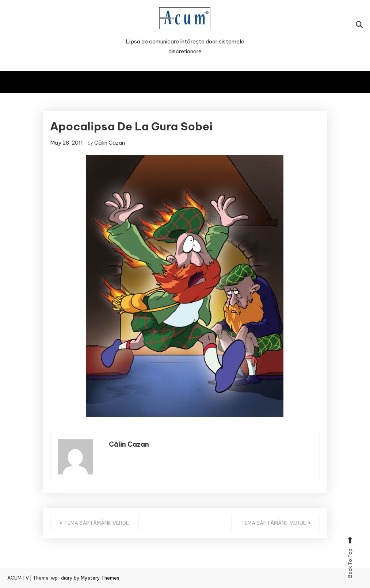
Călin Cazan (110, 143)
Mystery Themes (100, 578)
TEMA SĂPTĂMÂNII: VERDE (96, 523)
